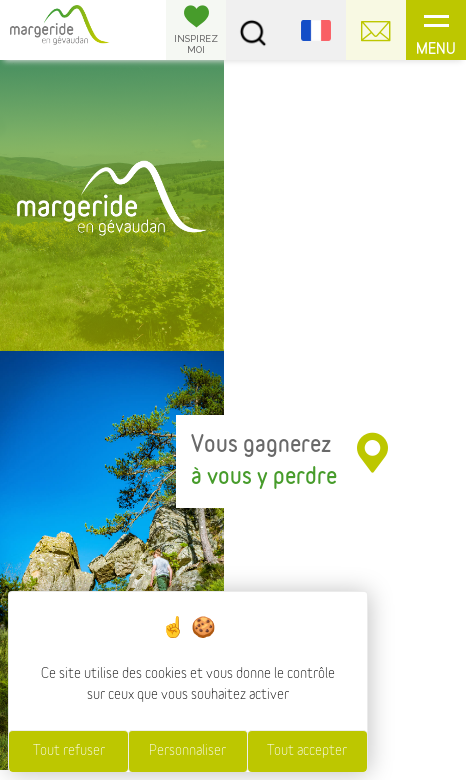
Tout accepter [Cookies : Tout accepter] (307, 751)
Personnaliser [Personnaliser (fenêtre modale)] (187, 751)
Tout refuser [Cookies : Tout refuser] (69, 751)
